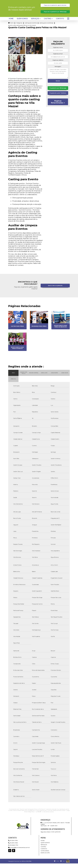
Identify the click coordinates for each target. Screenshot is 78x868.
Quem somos (22, 23)
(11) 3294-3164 (13, 845)
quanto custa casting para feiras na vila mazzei (22, 30)
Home (11, 23)
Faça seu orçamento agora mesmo (55, 6)
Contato (60, 23)
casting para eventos (31, 27)
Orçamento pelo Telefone (58, 101)
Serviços (35, 23)
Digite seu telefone (58, 65)
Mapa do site (45, 857)
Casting (47, 23)
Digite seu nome (58, 52)
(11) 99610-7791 (13, 850)
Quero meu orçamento (55, 290)
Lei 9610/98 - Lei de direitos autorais (45, 816)
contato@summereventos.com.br (19, 852)
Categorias (19, 27)
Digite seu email (58, 58)
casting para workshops (46, 27)
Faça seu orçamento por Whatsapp (55, 15)
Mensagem (58, 71)
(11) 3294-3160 (13, 847)
